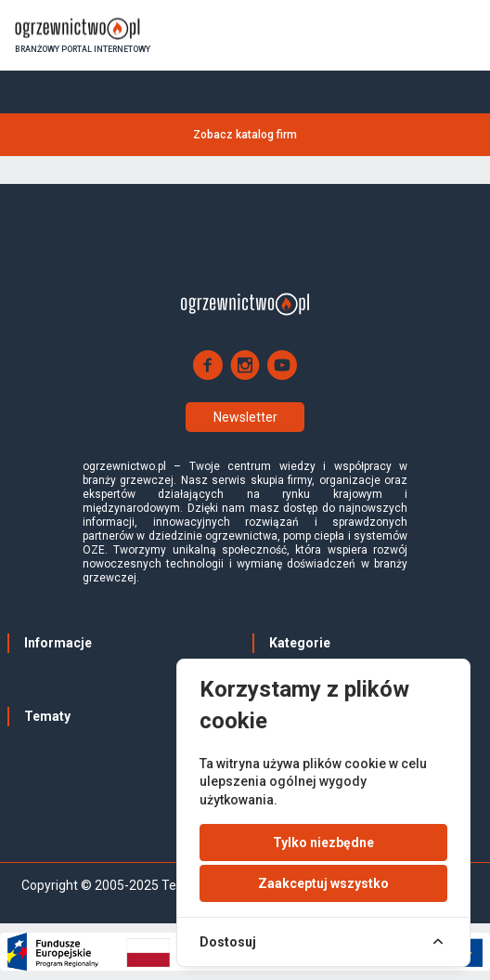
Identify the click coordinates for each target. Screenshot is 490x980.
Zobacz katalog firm (245, 135)
